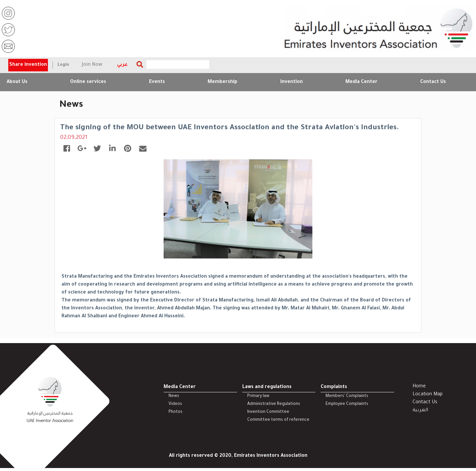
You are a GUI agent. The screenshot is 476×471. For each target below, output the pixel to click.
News (174, 397)
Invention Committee (268, 412)
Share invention (28, 65)
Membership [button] (222, 82)
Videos (175, 405)
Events (157, 82)
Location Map (428, 395)
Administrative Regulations (274, 405)
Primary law (258, 397)
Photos (176, 412)
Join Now (92, 65)
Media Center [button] (361, 82)
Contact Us (433, 82)
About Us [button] (17, 82)
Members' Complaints (347, 397)
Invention (292, 82)
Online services (88, 82)
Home (419, 387)
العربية (420, 411)
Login (63, 65)
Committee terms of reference (278, 420)
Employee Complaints (347, 405)
